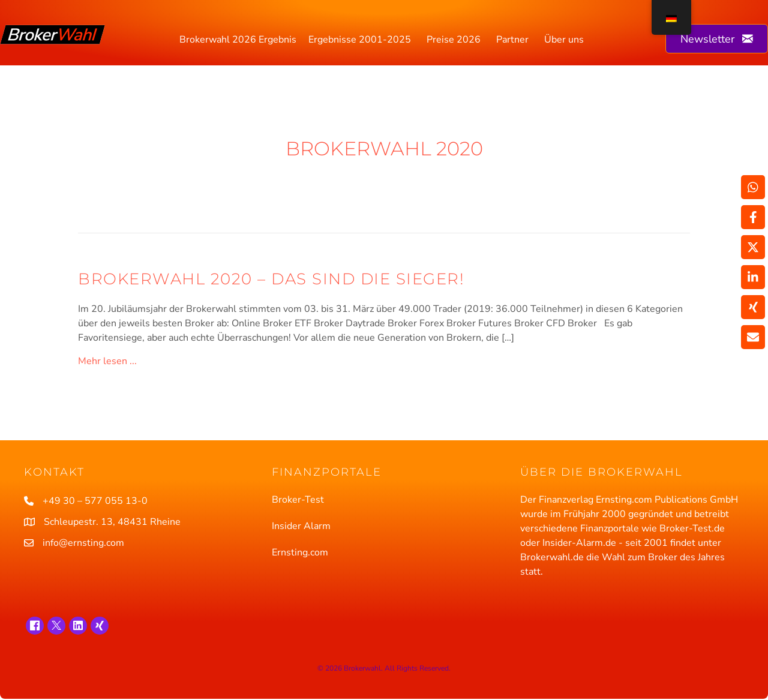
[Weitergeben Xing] (753, 307)
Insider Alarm (301, 526)
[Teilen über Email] (753, 337)
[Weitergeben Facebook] (753, 217)
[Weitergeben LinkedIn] (753, 277)
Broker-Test (298, 500)
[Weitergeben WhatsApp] (753, 187)
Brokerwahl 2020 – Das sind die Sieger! (271, 279)
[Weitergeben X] (753, 247)
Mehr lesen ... (107, 361)
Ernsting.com (300, 552)
